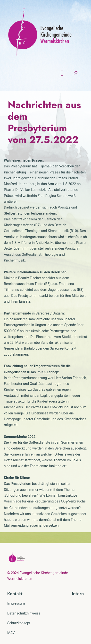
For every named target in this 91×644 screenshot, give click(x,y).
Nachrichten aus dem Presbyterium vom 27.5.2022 (44, 123)
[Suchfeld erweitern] (78, 73)
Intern (78, 594)
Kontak (14, 594)
